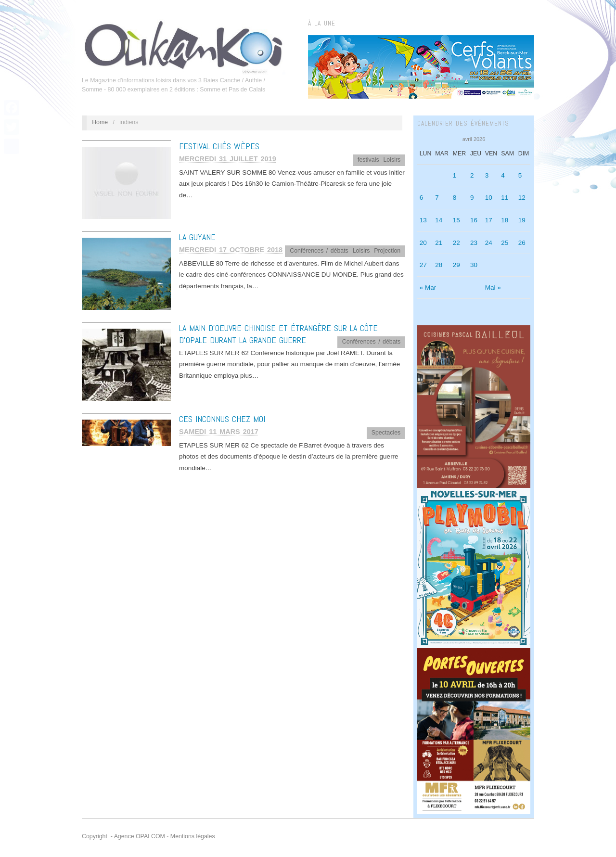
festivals (368, 160)
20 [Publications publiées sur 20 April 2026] (423, 243)
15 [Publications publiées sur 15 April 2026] (456, 220)
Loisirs (392, 160)
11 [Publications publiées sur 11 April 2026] (505, 198)
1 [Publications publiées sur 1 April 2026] (455, 175)
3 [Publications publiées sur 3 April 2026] (487, 175)
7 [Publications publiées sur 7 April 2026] (437, 198)
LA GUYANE (197, 237)
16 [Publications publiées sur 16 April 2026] (474, 220)
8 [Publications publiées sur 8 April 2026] (455, 198)
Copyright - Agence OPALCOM (123, 836)
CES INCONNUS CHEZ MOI (222, 419)
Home (100, 122)
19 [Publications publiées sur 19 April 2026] (522, 220)
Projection (387, 251)
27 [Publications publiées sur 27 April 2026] (423, 265)
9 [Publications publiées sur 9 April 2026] (472, 198)
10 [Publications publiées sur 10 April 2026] (489, 198)
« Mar (428, 288)
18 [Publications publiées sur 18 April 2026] (505, 220)
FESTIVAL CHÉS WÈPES (219, 146)
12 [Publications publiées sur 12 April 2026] (522, 198)
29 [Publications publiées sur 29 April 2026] (456, 265)
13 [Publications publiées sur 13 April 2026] (423, 220)
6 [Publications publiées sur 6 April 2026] (422, 198)
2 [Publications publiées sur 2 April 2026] (472, 175)
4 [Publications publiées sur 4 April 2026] (503, 175)
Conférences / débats (319, 251)
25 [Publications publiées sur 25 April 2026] (505, 243)
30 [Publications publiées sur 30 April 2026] (474, 265)
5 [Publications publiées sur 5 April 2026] (520, 175)
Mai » (493, 288)
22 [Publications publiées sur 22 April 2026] (456, 243)
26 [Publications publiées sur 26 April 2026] (522, 243)
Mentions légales (193, 836)
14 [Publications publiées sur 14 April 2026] (439, 220)
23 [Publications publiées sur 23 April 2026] (474, 243)
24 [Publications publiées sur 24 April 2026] (489, 243)
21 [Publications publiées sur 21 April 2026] (439, 243)
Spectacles (386, 433)
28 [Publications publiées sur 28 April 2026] (439, 265)
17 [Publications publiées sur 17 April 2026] (489, 220)
